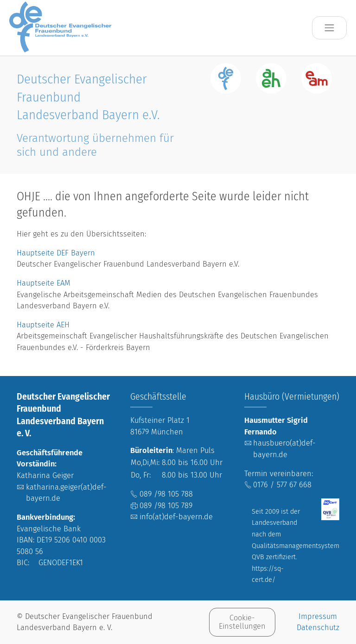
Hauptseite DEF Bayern (57, 253)
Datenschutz (318, 628)
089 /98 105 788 (166, 494)
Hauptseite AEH (43, 325)
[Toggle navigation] (329, 28)
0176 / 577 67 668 (282, 485)
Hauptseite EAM (44, 283)
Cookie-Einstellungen (242, 622)
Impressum (318, 616)
